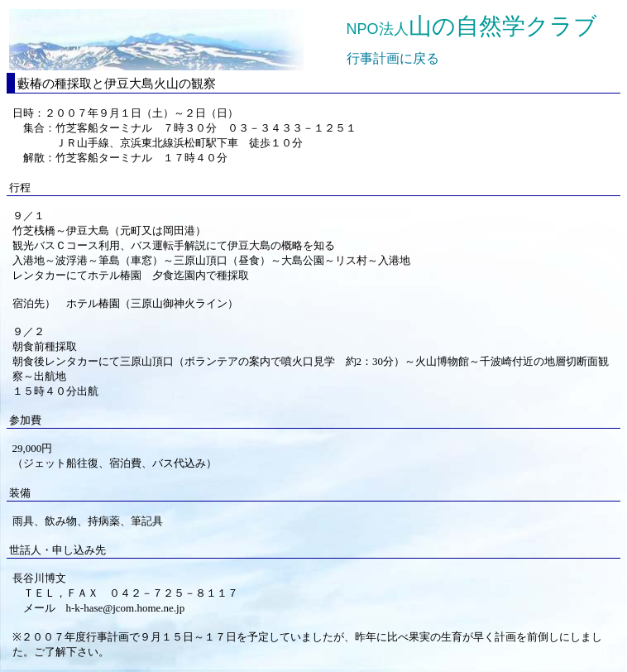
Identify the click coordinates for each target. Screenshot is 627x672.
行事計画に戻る (393, 58)
